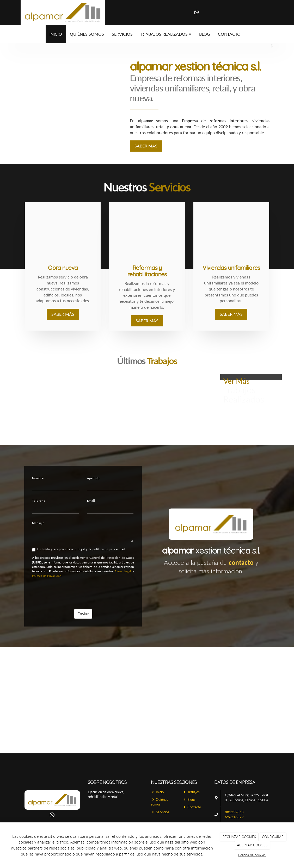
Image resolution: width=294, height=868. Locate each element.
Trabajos (191, 792)
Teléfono (38, 501)
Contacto (192, 807)
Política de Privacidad (46, 576)
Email (90, 501)
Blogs (189, 799)
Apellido (93, 478)
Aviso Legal (122, 571)
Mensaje (38, 523)
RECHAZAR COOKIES (239, 837)
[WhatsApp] (197, 13)
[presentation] (71, 592)
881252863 (234, 812)
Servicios (160, 812)
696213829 (234, 817)
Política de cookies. (252, 855)
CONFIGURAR (273, 837)
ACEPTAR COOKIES (252, 845)
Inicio (56, 34)
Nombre (37, 478)
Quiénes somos (160, 802)
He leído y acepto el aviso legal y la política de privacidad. (78, 549)
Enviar (82, 614)
